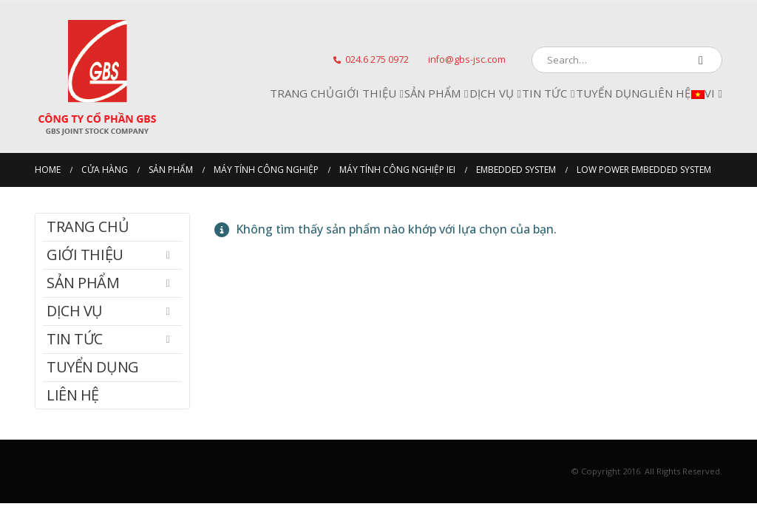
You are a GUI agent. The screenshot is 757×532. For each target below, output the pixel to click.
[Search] (701, 60)
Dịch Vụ (492, 93)
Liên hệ (669, 93)
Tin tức (544, 93)
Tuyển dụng (612, 93)
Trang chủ (302, 93)
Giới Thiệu (366, 93)
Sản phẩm (432, 93)
